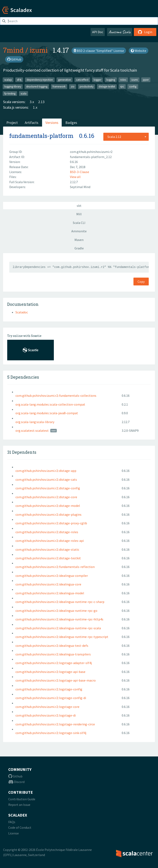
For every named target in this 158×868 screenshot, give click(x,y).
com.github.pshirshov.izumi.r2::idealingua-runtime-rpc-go (56, 611)
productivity (87, 87)
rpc (122, 87)
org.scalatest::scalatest (32, 431)
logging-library (13, 87)
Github (15, 776)
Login (145, 32)
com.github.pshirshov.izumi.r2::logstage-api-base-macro (56, 680)
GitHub (14, 59)
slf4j (19, 80)
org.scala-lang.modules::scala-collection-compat (50, 404)
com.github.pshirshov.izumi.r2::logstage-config (49, 689)
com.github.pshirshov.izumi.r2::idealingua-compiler (52, 576)
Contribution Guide (22, 799)
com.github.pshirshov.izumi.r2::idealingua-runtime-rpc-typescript (62, 637)
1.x (35, 107)
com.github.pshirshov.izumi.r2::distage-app (46, 471)
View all (75, 177)
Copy (141, 282)
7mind (13, 50)
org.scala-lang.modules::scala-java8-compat (47, 413)
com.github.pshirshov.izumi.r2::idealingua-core (48, 584)
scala (24, 93)
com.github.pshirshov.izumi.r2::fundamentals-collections (56, 396)
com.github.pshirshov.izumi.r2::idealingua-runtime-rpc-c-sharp (60, 602)
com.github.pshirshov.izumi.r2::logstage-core (47, 707)
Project (12, 123)
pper (146, 80)
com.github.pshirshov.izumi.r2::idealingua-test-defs (52, 646)
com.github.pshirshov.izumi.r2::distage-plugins (48, 514)
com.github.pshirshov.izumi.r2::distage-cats (46, 479)
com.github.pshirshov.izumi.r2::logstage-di (46, 715)
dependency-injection (40, 80)
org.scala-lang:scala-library (35, 422)
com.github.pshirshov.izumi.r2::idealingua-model (50, 593)
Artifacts (32, 123)
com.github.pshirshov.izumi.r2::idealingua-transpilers (53, 654)
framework (59, 87)
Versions (52, 123)
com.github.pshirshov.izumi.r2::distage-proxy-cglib (51, 523)
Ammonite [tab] (79, 231)
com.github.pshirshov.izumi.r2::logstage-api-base (50, 672)
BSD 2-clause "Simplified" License (99, 51)
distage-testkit (107, 87)
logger (97, 80)
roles (123, 80)
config (133, 87)
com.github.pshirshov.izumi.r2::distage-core (46, 497)
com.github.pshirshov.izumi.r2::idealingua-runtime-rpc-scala (58, 628)
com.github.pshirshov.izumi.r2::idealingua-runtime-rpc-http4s (59, 619)
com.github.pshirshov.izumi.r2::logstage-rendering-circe (55, 724)
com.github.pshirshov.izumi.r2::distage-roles (47, 532)
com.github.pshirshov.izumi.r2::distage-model (48, 506)
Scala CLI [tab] (79, 223)
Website (139, 51)
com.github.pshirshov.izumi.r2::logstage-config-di (51, 698)
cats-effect (82, 80)
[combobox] (126, 137)
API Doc (98, 32)
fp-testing (10, 93)
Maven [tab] (79, 240)
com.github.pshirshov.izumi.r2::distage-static (47, 549)
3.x (32, 102)
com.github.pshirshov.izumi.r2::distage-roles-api (50, 541)
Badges (71, 123)
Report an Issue (19, 805)
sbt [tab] (79, 206)
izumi (39, 50)
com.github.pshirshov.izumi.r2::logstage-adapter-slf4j (54, 663)
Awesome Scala (120, 32)
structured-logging (37, 87)
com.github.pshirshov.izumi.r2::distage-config (48, 488)
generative (65, 80)
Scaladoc (22, 312)
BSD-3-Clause (80, 172)
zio (73, 87)
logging (111, 80)
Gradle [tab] (79, 248)
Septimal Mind (80, 187)
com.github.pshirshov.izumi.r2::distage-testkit (48, 558)
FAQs (12, 822)
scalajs (8, 80)
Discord (16, 782)
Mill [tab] (79, 214)
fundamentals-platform (41, 136)
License (14, 833)
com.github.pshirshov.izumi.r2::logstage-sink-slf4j (51, 733)
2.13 (41, 102)
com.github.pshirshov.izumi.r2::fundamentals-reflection (55, 567)
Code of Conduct (20, 827)
